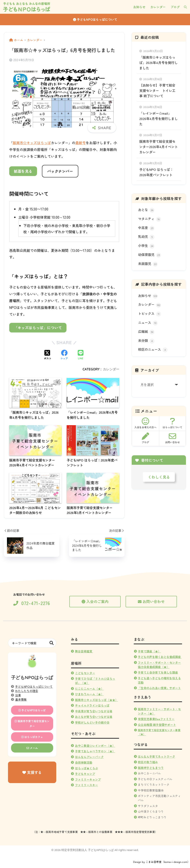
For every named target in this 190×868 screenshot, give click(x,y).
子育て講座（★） (149, 651)
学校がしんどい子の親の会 (92, 722)
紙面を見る (23, 171)
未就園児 (148, 264)
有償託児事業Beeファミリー (156, 719)
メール (32, 748)
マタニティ (150, 219)
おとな (146, 210)
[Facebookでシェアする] (64, 355)
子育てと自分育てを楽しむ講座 (158, 672)
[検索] (183, 7)
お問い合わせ (151, 601)
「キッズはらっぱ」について (38, 328)
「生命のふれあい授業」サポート (159, 688)
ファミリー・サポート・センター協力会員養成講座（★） (159, 665)
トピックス (150, 314)
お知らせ (148, 296)
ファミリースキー (87, 785)
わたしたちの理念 (27, 691)
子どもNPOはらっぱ (32, 710)
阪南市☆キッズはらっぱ (32, 143)
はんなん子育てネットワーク (156, 756)
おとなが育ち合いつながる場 (94, 717)
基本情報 (21, 699)
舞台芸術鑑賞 (84, 651)
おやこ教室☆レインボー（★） (95, 746)
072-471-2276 (32, 603)
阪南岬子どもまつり (151, 768)
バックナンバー (60, 171)
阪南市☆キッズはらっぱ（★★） (97, 700)
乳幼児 (146, 237)
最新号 (80, 143)
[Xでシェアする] (48, 355)
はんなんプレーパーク (89, 757)
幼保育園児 (150, 255)
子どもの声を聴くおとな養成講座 (159, 657)
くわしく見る (159, 477)
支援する (32, 772)
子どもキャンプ (85, 774)
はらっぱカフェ (32, 737)
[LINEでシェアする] (81, 355)
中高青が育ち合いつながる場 (94, 711)
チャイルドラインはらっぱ (92, 705)
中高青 (146, 228)
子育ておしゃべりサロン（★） (95, 751)
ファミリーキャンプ (88, 779)
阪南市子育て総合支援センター (32, 724)
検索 (52, 643)
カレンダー (111, 369)
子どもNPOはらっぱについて (95, 19)
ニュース (148, 323)
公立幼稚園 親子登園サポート (157, 725)
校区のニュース (153, 350)
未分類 (146, 341)
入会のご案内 (95, 601)
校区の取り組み (148, 762)
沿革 (18, 695)
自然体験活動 (84, 762)
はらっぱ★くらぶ (87, 768)
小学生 (146, 246)
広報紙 (146, 332)
